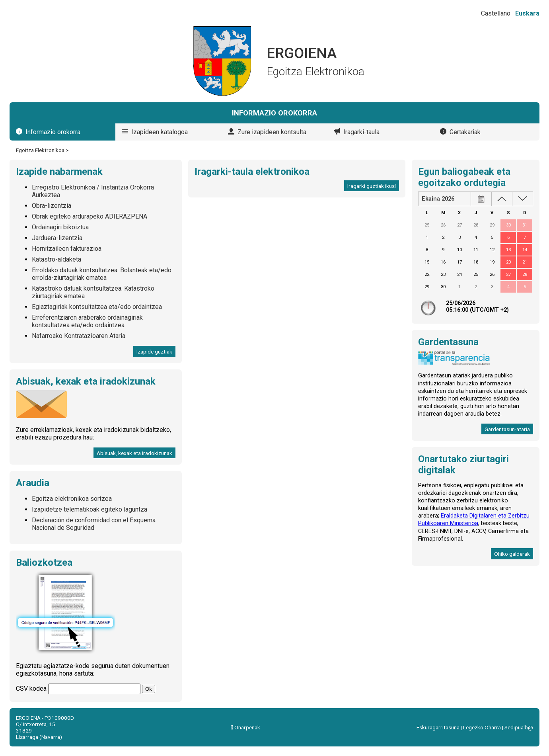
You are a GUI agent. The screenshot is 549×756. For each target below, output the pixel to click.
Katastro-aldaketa (56, 259)
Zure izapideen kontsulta (272, 132)
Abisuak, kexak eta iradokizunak (134, 453)
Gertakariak (465, 132)
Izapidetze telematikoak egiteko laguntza (90, 509)
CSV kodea (31, 689)
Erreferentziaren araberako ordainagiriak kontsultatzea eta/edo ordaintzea (87, 321)
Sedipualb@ (519, 727)
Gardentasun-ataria (507, 429)
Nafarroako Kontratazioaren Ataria (79, 336)
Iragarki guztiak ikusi (372, 186)
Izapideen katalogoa (160, 132)
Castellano (496, 13)
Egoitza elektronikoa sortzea (72, 499)
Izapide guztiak (154, 352)
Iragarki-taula (361, 132)
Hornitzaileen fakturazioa (67, 249)
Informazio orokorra (53, 132)
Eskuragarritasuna (438, 727)
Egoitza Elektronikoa (40, 150)
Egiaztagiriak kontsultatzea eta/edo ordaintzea (97, 307)
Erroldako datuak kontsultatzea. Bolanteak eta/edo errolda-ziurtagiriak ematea (102, 274)
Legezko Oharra (482, 727)
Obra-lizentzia (52, 206)
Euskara (527, 13)
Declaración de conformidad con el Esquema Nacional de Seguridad (94, 524)
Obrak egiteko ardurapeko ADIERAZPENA (90, 216)
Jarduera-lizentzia (57, 238)
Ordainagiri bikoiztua (60, 227)
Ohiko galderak (512, 554)
